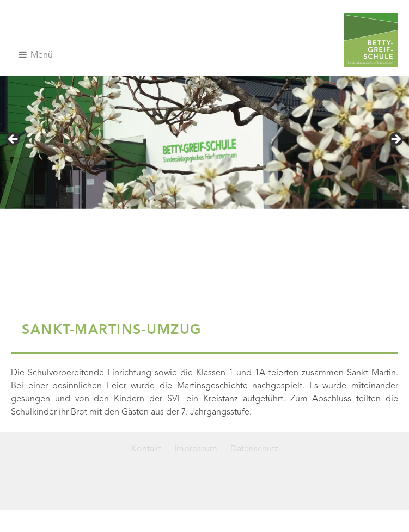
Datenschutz (254, 449)
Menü (36, 55)
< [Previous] (14, 140)
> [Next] (395, 140)
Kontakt (146, 449)
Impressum (196, 449)
